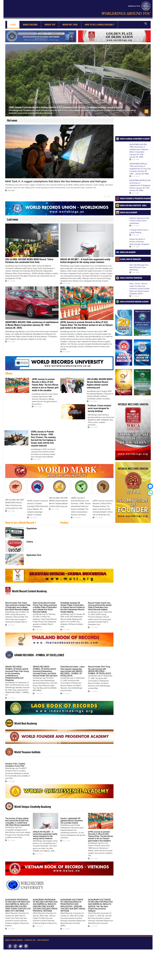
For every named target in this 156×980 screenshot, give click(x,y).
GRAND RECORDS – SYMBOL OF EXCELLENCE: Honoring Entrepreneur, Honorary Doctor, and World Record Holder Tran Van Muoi (45, 668)
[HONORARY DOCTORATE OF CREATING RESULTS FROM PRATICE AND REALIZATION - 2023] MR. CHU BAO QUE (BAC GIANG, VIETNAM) (73, 902)
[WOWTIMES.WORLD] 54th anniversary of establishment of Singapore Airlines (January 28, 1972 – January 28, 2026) (140, 185)
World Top (50, 25)
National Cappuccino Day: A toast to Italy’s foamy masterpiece (139, 221)
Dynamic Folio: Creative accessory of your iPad (15, 762)
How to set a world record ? (100, 25)
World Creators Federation (131, 278)
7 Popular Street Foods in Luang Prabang (139, 231)
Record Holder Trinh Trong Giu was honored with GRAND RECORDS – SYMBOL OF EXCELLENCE (100, 667)
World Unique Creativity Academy (33, 804)
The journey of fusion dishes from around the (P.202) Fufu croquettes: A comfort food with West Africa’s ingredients (17, 819)
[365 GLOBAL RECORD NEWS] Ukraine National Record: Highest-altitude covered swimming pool (99, 385)
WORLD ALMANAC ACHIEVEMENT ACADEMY (135, 139)
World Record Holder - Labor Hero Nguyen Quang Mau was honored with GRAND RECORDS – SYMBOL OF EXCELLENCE (72, 668)
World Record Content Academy (29, 588)
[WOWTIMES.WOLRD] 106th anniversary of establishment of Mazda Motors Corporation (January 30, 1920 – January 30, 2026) (30, 328)
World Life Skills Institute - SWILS (133, 205)
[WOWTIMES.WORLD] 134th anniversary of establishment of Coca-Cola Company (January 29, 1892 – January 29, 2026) (140, 169)
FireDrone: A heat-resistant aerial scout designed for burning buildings (100, 408)
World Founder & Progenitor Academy (135, 198)
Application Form (34, 552)
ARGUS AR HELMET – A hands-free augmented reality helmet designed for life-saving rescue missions (86, 262)
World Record (30, 25)
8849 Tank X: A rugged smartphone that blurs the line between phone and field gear (56, 181)
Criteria (30, 539)
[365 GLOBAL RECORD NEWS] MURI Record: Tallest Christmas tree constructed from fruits (30, 261)
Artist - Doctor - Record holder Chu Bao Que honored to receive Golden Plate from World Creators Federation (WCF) (140, 288)
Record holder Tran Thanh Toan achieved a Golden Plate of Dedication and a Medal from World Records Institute (18, 603)
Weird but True (70, 25)
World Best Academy (26, 721)
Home (13, 25)
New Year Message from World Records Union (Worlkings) (139, 267)
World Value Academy (129, 212)
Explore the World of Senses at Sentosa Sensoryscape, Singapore (139, 242)
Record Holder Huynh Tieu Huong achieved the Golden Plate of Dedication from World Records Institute (100, 603)
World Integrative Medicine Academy (134, 302)
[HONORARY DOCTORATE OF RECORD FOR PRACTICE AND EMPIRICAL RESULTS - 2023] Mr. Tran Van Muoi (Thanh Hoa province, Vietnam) (100, 902)
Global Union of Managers (130, 259)
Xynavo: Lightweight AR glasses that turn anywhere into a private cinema (72, 818)
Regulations (32, 526)
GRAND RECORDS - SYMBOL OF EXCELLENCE (39, 652)
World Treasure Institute (27, 749)
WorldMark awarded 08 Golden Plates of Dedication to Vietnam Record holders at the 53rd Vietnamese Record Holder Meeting (72, 604)
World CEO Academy (128, 252)
